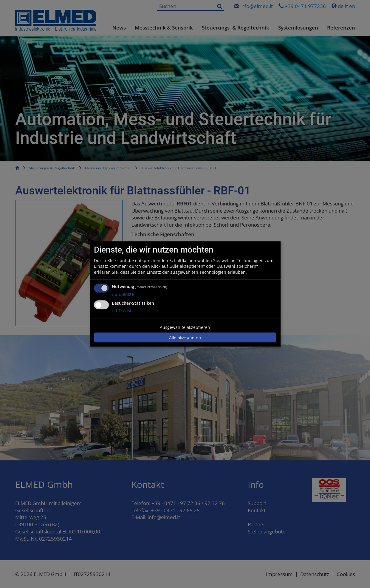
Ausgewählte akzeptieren (185, 327)
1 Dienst (122, 311)
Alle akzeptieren (185, 337)
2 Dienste (123, 294)
